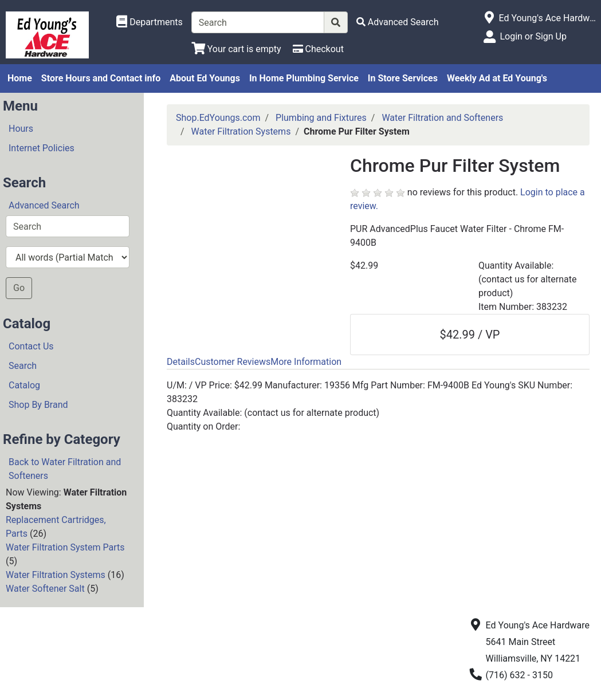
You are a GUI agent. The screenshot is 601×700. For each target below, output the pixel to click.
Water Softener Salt (45, 589)
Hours (21, 129)
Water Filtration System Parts (65, 547)
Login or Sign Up (533, 36)
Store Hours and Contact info (101, 78)
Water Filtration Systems (56, 575)
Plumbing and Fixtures (321, 118)
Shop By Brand (38, 405)
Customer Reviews (233, 362)
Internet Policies (42, 148)
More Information (306, 362)
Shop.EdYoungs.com (218, 118)
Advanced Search (44, 205)
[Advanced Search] (398, 22)
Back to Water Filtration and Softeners (65, 469)
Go (19, 288)
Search (23, 366)
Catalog (24, 385)
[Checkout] (318, 49)
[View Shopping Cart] (236, 49)
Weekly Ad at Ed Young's (497, 78)
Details (181, 362)
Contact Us (31, 346)
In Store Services (403, 78)
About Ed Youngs (205, 78)
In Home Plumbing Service (304, 78)
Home (20, 78)
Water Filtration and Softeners (442, 118)
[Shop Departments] (150, 22)
